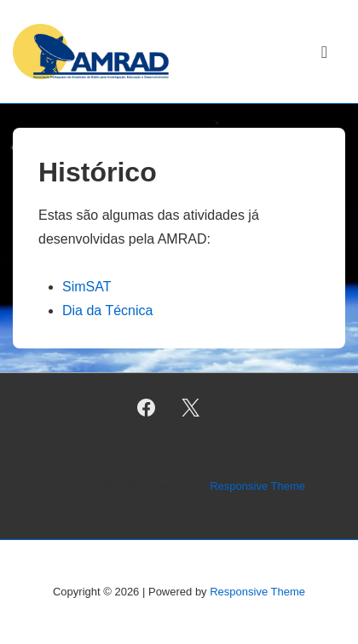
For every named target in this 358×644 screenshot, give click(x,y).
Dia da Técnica (107, 310)
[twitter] (191, 408)
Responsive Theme (257, 486)
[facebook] (146, 408)
